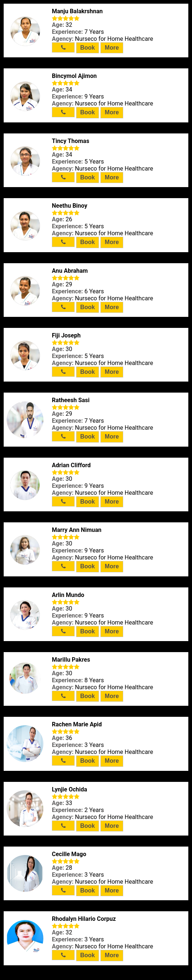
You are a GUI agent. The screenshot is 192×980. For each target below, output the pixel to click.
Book (88, 48)
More (112, 48)
